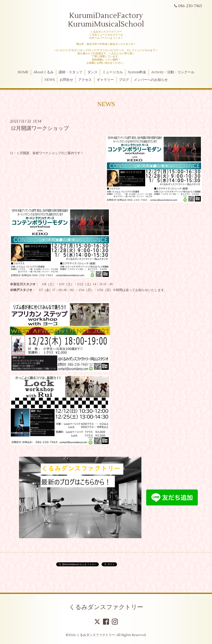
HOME (23, 72)
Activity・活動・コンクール (173, 72)
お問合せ (66, 80)
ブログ (124, 80)
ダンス (92, 72)
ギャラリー (105, 80)
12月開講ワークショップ (40, 128)
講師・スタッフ (70, 72)
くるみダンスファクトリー (106, 607)
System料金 (137, 72)
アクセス (85, 80)
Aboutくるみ (43, 72)
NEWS (50, 80)
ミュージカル (113, 72)
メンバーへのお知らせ (151, 80)
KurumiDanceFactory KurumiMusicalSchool (106, 20)
